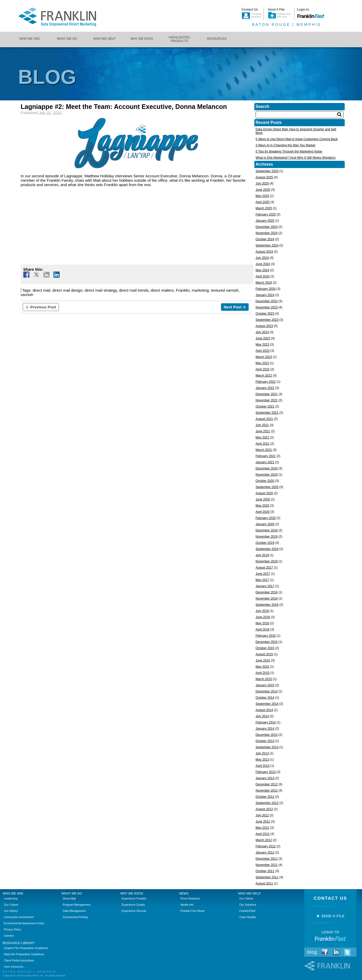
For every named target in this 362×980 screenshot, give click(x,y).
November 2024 (267, 233)
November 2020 (267, 475)
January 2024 (265, 295)
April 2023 (263, 351)
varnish (27, 295)
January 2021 (265, 462)
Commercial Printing (75, 917)
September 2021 (267, 413)
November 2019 (267, 537)
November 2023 (267, 307)
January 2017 (265, 586)
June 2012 (263, 822)
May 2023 (262, 345)
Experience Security (134, 911)
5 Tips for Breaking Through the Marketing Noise (289, 152)
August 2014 (264, 710)
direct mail (41, 290)
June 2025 (263, 190)
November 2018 (267, 561)
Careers (9, 936)
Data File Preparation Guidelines (24, 954)
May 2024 (262, 270)
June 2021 (263, 431)
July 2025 (262, 184)
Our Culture (11, 905)
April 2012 (263, 834)
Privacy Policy (13, 929)
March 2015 (264, 679)
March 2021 (264, 450)
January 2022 (265, 388)
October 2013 (265, 741)
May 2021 (262, 437)
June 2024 (263, 264)
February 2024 (266, 289)
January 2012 (265, 852)
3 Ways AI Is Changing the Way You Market (285, 145)
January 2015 (265, 685)
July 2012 (262, 815)
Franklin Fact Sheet (193, 911)
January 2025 (265, 221)
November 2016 (267, 599)
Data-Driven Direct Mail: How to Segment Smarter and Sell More (296, 131)
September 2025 (267, 171)
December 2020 (267, 468)
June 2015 (263, 660)
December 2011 (267, 859)
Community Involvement (19, 917)
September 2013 (267, 747)
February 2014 (266, 722)
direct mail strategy (101, 290)
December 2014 (267, 691)
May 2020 (262, 506)
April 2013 (263, 766)
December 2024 (267, 227)
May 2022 (262, 363)
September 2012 (267, 803)
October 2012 (265, 797)
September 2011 (267, 877)
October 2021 (265, 407)
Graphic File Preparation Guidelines (26, 948)
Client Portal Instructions (19, 960)
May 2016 (262, 623)
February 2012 (266, 846)
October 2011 (265, 871)
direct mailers (162, 290)
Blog (312, 952)
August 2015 (264, 654)
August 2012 (264, 809)
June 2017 (263, 574)
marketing (200, 290)
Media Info (187, 905)
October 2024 (265, 239)
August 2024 (264, 252)
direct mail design (68, 290)
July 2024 (262, 258)
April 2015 (263, 673)
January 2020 (265, 524)
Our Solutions (248, 905)
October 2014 (265, 698)
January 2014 (265, 729)
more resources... (15, 967)
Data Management (74, 911)
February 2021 (266, 456)
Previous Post (41, 307)
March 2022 (264, 376)
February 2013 (266, 772)
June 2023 (263, 338)
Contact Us (330, 898)
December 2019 (267, 530)
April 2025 (263, 202)
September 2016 (267, 605)
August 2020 (264, 493)
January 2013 (265, 778)
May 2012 (262, 828)
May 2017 (262, 580)
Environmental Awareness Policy (24, 923)
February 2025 (266, 214)
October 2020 (265, 481)
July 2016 (262, 611)
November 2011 (267, 865)
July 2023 (262, 332)
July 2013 (262, 753)
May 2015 (262, 667)
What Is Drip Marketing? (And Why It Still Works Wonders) (296, 158)
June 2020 (263, 499)
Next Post (235, 307)
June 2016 (263, 617)
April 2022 (263, 369)
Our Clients (246, 898)
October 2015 (265, 648)
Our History (11, 911)
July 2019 (262, 555)
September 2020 (267, 487)
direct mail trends (134, 290)
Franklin (183, 290)
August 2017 (264, 568)
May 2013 (262, 760)
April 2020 (263, 512)
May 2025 (262, 196)
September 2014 (267, 704)
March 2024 (264, 283)
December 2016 (267, 592)
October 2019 (265, 543)
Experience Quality (133, 905)
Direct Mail (69, 898)
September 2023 (267, 320)
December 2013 (267, 735)
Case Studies (248, 917)
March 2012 (264, 840)
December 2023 (267, 301)
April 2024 (263, 276)
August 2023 (264, 326)
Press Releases (190, 898)
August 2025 (264, 177)
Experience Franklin (134, 898)
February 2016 (266, 636)
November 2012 (267, 791)
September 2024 (267, 245)
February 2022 (266, 382)
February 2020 (266, 518)
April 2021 (263, 444)
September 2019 (267, 549)
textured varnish (225, 290)
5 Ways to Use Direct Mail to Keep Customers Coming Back (297, 139)
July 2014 (262, 716)
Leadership (11, 898)
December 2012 (267, 784)
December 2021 (267, 394)
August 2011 (264, 883)
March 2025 (264, 208)
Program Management (77, 905)
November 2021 (267, 400)
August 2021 (264, 419)
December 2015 (267, 642)
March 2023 (264, 357)
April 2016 (263, 630)
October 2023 (265, 314)
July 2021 (262, 425)
